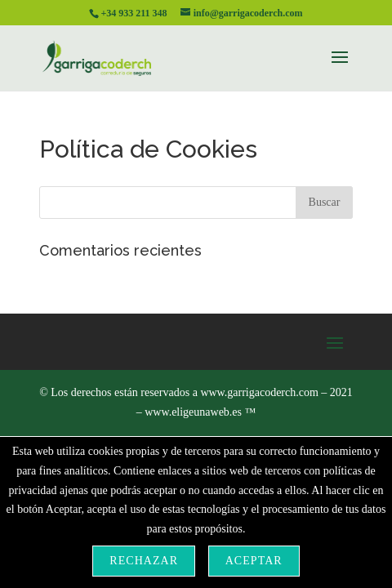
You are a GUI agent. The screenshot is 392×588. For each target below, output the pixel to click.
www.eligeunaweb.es (200, 412)
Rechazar (144, 561)
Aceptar (254, 561)
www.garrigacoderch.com (259, 392)
